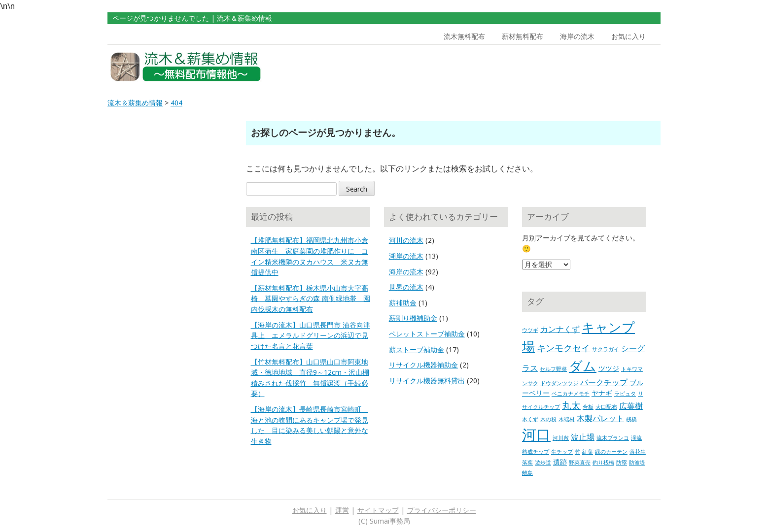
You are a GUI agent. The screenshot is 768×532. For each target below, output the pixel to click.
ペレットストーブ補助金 (427, 334)
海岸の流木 (577, 36)
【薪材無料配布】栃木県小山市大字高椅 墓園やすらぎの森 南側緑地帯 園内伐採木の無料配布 (311, 299)
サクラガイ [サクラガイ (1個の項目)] (606, 349)
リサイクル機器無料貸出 (427, 381)
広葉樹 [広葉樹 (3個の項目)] (631, 406)
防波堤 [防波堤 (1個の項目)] (637, 463)
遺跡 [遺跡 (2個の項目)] (560, 462)
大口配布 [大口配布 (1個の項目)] (606, 407)
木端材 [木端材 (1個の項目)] (567, 419)
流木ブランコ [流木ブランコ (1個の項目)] (613, 438)
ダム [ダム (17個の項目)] (583, 366)
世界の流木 (406, 287)
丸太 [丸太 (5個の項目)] (571, 406)
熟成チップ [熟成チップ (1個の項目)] (536, 452)
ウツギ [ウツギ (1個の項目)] (530, 330)
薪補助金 (403, 303)
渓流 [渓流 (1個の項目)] (636, 438)
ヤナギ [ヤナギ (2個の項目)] (602, 393)
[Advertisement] (590, 67)
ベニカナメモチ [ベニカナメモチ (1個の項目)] (571, 394)
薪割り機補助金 (413, 318)
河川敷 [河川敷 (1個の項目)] (561, 438)
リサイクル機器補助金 (423, 365)
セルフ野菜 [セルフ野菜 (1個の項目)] (553, 369)
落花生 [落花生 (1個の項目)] (638, 452)
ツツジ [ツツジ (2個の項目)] (609, 368)
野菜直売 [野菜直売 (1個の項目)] (580, 463)
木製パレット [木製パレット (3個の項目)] (600, 418)
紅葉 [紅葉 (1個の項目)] (588, 452)
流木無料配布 (464, 36)
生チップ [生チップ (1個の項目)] (562, 452)
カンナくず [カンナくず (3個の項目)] (560, 329)
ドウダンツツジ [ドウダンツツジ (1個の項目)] (559, 383)
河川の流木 (406, 240)
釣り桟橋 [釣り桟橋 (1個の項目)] (603, 463)
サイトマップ (378, 510)
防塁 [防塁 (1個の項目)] (622, 463)
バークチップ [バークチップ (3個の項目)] (604, 382)
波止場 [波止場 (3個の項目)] (583, 437)
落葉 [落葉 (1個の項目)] (527, 463)
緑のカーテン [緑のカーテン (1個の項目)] (611, 452)
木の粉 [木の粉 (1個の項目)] (548, 419)
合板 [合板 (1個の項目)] (588, 407)
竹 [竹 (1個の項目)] (577, 452)
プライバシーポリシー (442, 510)
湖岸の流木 (406, 256)
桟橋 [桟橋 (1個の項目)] (631, 419)
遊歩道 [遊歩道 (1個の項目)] (543, 463)
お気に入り (628, 36)
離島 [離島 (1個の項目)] (527, 473)
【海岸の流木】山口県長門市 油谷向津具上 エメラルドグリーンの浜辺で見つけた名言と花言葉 (311, 336)
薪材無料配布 (523, 36)
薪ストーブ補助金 (417, 350)
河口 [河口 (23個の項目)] (536, 435)
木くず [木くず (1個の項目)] (530, 419)
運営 (342, 510)
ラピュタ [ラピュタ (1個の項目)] (625, 394)
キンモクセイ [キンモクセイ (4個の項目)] (563, 348)
